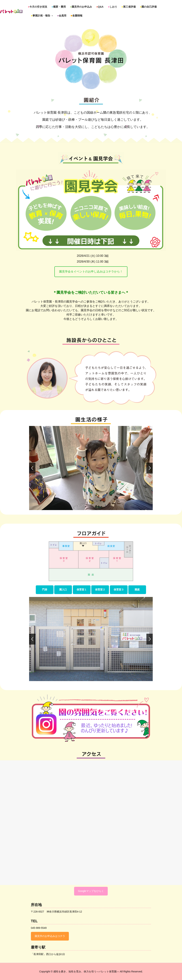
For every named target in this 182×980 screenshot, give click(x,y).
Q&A (100, 7)
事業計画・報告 (42, 16)
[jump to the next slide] (150, 468)
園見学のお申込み (81, 7)
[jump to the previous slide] (32, 468)
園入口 (63, 590)
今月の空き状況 (37, 7)
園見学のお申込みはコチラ (50, 936)
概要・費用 (59, 7)
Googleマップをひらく (91, 891)
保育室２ (100, 590)
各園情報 (76, 16)
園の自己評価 (148, 7)
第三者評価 (129, 7)
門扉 (45, 590)
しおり (112, 7)
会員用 (62, 16)
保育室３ (119, 590)
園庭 (137, 590)
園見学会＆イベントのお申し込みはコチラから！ (91, 272)
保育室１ (82, 590)
